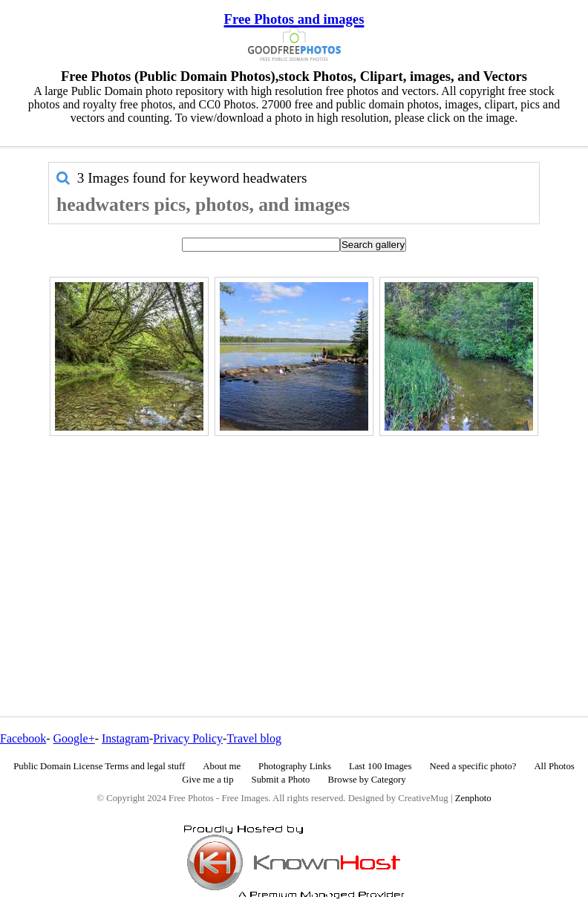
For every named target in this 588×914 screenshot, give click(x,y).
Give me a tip (208, 780)
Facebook (23, 738)
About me (222, 766)
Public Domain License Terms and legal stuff (99, 766)
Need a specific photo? (473, 766)
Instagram (125, 738)
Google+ (74, 738)
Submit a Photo (281, 780)
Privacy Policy (188, 738)
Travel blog (254, 738)
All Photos (554, 766)
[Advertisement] (294, 544)
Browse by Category (367, 780)
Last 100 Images (380, 766)
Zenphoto (473, 798)
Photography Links (295, 766)
